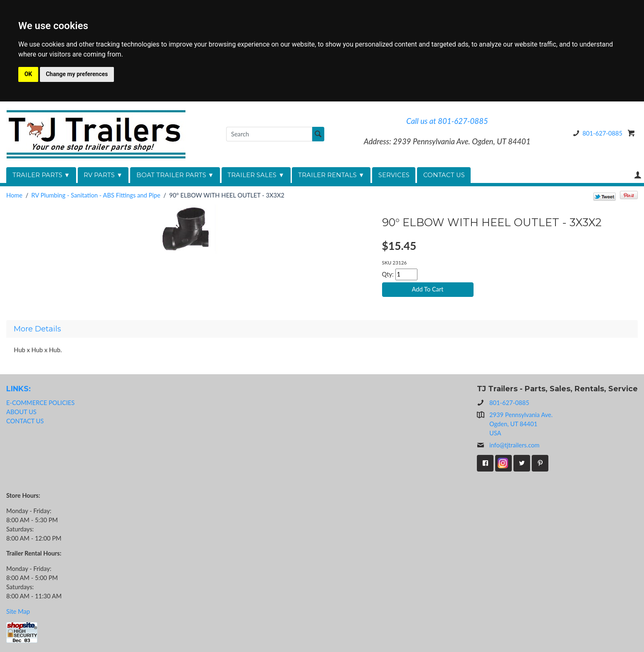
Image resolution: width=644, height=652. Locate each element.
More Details (37, 329)
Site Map (18, 611)
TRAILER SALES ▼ (256, 175)
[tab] (322, 329)
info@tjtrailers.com (508, 445)
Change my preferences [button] (77, 74)
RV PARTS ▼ (103, 175)
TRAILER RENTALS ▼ (331, 175)
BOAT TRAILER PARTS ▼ (175, 175)
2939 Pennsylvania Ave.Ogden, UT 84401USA (521, 424)
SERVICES (394, 175)
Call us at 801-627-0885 (447, 121)
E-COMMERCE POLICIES (40, 403)
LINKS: (19, 389)
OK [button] (28, 74)
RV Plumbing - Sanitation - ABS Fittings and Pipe (96, 195)
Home (14, 195)
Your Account (638, 175)
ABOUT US (21, 412)
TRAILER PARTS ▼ (41, 175)
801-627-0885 (596, 133)
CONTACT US (444, 175)
